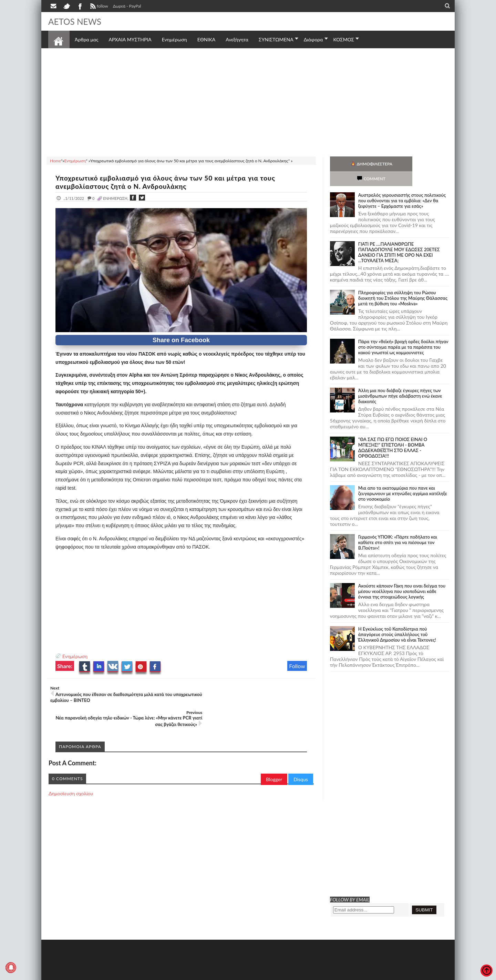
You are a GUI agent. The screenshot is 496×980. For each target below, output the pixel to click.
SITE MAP (146, 974)
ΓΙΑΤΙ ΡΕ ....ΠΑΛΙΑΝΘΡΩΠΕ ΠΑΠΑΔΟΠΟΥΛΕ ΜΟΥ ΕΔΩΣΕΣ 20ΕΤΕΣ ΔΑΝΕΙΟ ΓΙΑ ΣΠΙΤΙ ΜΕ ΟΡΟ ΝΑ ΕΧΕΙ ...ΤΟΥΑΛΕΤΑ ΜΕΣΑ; (399, 237)
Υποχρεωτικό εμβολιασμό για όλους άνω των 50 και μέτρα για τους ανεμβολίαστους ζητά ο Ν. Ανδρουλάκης (171, 182)
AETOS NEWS (76, 21)
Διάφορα (313, 39)
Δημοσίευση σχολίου (71, 769)
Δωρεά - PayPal (127, 6)
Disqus (301, 755)
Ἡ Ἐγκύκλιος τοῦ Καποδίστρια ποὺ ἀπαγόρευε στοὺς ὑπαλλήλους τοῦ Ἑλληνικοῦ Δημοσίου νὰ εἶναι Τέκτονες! (397, 620)
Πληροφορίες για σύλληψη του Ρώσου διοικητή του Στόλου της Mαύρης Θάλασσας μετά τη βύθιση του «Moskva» (403, 283)
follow (98, 7)
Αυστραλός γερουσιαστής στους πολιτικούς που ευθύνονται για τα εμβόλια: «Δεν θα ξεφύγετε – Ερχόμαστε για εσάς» (402, 186)
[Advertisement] (248, 101)
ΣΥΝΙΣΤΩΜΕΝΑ (276, 39)
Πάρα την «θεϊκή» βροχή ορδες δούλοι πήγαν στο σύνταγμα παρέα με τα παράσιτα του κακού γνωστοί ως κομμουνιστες (403, 332)
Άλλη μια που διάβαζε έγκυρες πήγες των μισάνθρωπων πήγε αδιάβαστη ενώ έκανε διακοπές (400, 381)
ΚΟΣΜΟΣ (344, 39)
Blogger (274, 755)
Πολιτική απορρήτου (177, 974)
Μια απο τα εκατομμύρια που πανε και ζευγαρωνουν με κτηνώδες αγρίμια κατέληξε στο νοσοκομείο (403, 479)
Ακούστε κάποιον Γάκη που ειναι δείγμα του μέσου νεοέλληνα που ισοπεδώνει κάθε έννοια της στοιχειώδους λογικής (402, 576)
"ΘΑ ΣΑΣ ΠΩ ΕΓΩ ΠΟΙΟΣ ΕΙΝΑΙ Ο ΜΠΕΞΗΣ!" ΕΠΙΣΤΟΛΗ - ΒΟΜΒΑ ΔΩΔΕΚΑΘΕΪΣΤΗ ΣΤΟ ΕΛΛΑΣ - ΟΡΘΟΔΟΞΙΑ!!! (393, 433)
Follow (297, 666)
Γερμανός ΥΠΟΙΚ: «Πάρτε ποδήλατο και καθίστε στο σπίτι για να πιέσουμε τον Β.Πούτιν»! (398, 528)
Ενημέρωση (75, 656)
